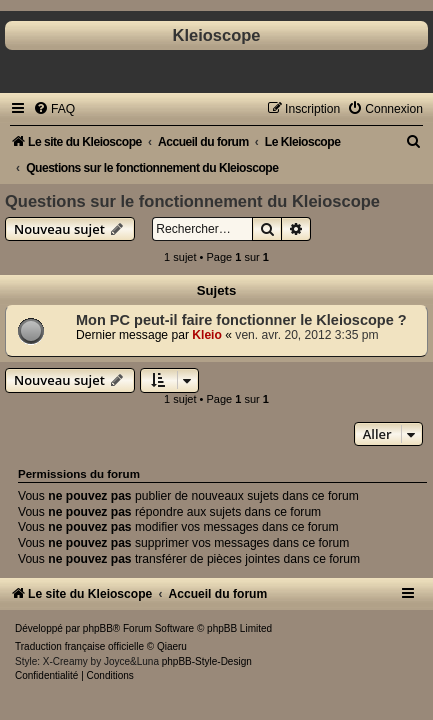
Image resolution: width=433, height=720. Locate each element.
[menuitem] (54, 109)
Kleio (207, 335)
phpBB (98, 628)
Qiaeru (172, 646)
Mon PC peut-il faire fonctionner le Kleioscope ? (241, 320)
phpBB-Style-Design (207, 661)
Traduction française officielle (79, 646)
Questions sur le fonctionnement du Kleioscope (192, 201)
